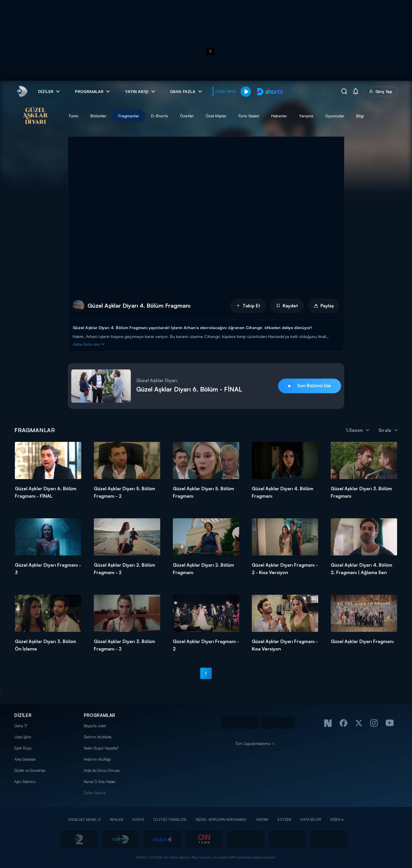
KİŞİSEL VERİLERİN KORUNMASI (221, 819)
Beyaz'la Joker (95, 726)
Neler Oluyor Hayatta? (101, 748)
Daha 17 (21, 726)
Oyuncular (335, 116)
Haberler (279, 116)
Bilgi (360, 116)
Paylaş (324, 306)
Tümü (73, 116)
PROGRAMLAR (100, 715)
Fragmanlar (129, 116)
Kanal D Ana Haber (100, 782)
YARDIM (262, 819)
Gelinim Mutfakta (98, 737)
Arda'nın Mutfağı (97, 759)
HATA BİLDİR (311, 819)
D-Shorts (160, 116)
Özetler (187, 116)
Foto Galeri (249, 116)
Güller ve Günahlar (30, 770)
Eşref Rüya (23, 748)
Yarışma (306, 116)
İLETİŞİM (284, 819)
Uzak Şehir (23, 737)
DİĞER (335, 819)
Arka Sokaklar (25, 759)
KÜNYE (138, 819)
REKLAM (117, 819)
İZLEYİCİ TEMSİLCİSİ (170, 819)
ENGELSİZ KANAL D (85, 819)
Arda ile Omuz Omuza (102, 770)
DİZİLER (23, 715)
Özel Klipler (216, 116)
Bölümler (98, 116)
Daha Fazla (93, 793)
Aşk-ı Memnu (25, 782)
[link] (22, 91)
